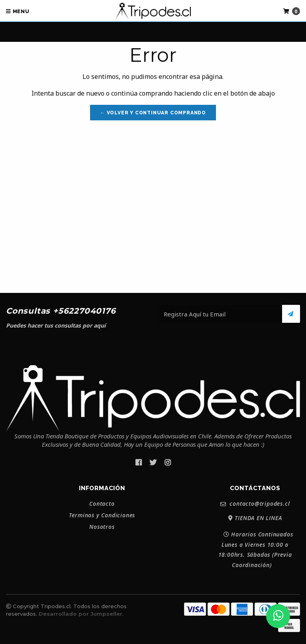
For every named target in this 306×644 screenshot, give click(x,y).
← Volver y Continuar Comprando (153, 113)
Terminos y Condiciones (102, 515)
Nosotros (102, 527)
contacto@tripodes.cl (255, 504)
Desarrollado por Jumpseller (80, 614)
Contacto (102, 504)
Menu (18, 11)
